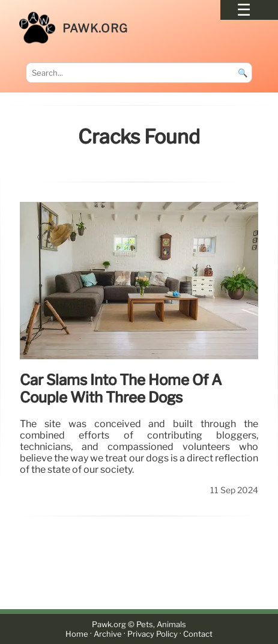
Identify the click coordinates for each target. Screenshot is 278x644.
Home (77, 634)
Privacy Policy (153, 634)
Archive (108, 634)
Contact (198, 634)
